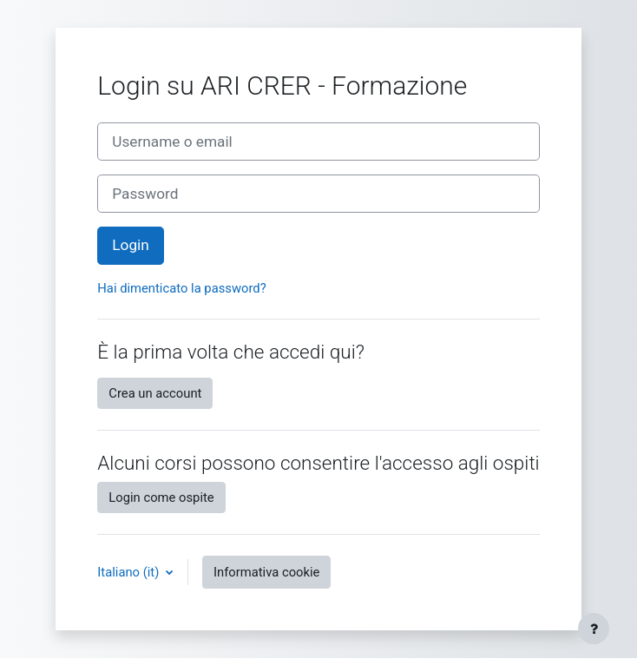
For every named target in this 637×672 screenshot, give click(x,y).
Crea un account (155, 393)
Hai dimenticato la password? (181, 288)
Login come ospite (161, 497)
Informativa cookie (266, 572)
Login (130, 245)
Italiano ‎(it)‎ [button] (130, 572)
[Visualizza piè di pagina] (594, 629)
